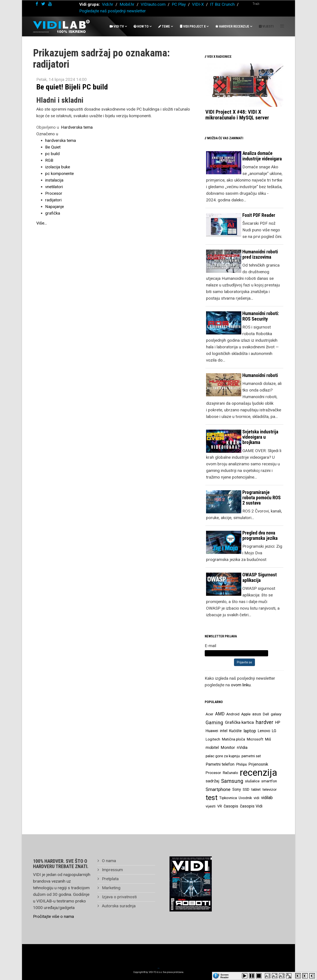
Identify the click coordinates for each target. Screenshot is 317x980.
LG (274, 731)
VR (220, 806)
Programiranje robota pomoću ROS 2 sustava (262, 498)
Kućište (235, 731)
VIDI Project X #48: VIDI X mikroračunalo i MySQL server (237, 115)
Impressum (112, 870)
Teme (164, 26)
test (212, 798)
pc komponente (59, 174)
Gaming (214, 722)
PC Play (179, 4)
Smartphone (218, 789)
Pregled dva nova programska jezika (260, 535)
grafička (53, 213)
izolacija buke (58, 167)
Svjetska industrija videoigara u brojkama (260, 437)
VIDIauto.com (153, 4)
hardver (264, 722)
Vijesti (266, 26)
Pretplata (110, 879)
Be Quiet (53, 147)
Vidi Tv (117, 26)
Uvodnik (245, 798)
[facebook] (37, 4)
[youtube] (50, 4)
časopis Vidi (251, 806)
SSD (246, 789)
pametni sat (251, 756)
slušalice (252, 781)
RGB (49, 160)
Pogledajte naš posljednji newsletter (113, 11)
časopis (231, 806)
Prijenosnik (258, 764)
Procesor (54, 193)
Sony (237, 789)
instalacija (54, 180)
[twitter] (43, 4)
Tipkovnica (228, 798)
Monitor (228, 748)
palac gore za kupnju (223, 756)
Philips (241, 764)
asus (257, 714)
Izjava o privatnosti (119, 897)
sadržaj (212, 781)
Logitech (213, 739)
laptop (250, 731)
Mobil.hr (127, 4)
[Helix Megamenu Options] (282, 26)
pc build (52, 154)
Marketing (111, 888)
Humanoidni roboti (260, 375)
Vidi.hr (108, 4)
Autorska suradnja (118, 906)
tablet (256, 789)
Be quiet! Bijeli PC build (72, 87)
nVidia (242, 747)
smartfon (269, 781)
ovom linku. (241, 685)
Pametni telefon (220, 764)
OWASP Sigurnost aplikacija (260, 577)
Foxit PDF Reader (259, 215)
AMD (220, 714)
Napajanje (54, 207)
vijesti (211, 806)
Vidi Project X (193, 26)
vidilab (267, 798)
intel (224, 731)
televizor (270, 789)
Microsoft (255, 739)
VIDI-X (198, 4)
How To (141, 26)
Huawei (212, 731)
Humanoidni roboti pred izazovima (260, 254)
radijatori (53, 200)
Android (233, 714)
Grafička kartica (239, 722)
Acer (209, 714)
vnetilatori (54, 187)
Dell (266, 714)
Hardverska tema (77, 127)
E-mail (210, 646)
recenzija (258, 773)
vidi (256, 798)
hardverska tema (61, 140)
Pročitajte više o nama (53, 916)
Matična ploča (233, 739)
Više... (42, 223)
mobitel (212, 747)
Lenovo (264, 731)
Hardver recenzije (232, 26)
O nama (108, 861)
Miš (268, 739)
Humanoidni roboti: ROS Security (261, 316)
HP (278, 722)
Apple (246, 714)
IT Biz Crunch (222, 4)
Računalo (230, 773)
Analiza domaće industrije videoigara (262, 156)
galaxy (276, 714)
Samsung (232, 781)
